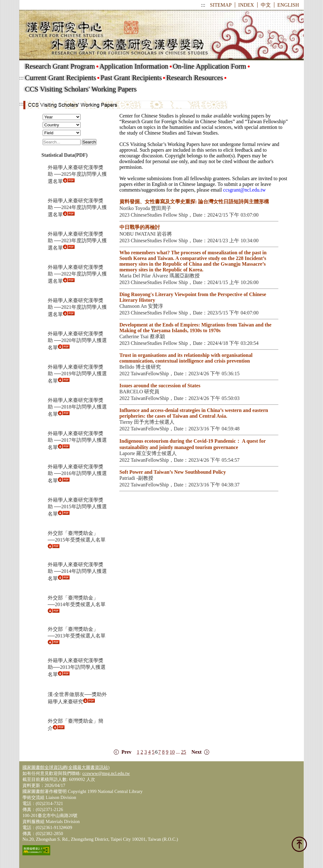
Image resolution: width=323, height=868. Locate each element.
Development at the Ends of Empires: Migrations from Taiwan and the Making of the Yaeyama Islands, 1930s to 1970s (195, 328)
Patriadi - (129, 478)
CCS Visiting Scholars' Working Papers (81, 89)
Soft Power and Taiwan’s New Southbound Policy (173, 472)
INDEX (246, 5)
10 (172, 752)
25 (184, 752)
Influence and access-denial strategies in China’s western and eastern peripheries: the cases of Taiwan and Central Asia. (194, 413)
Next (197, 752)
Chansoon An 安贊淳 (141, 306)
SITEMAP (221, 5)
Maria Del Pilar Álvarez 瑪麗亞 (152, 276)
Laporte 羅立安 (136, 453)
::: (203, 5)
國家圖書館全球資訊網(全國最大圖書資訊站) (66, 767)
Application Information (134, 66)
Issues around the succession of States (160, 386)
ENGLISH (288, 5)
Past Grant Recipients (131, 78)
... (178, 752)
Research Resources (195, 78)
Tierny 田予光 (134, 422)
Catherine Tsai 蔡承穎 (142, 336)
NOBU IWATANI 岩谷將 (146, 234)
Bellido (128, 367)
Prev (126, 752)
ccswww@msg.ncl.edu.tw (106, 773)
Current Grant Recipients (61, 78)
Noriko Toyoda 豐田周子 (146, 208)
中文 (266, 5)
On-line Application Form (210, 66)
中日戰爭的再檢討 (140, 227)
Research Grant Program (60, 66)
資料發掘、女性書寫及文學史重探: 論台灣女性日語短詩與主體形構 (194, 202)
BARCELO (132, 392)
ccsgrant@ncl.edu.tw (244, 190)
